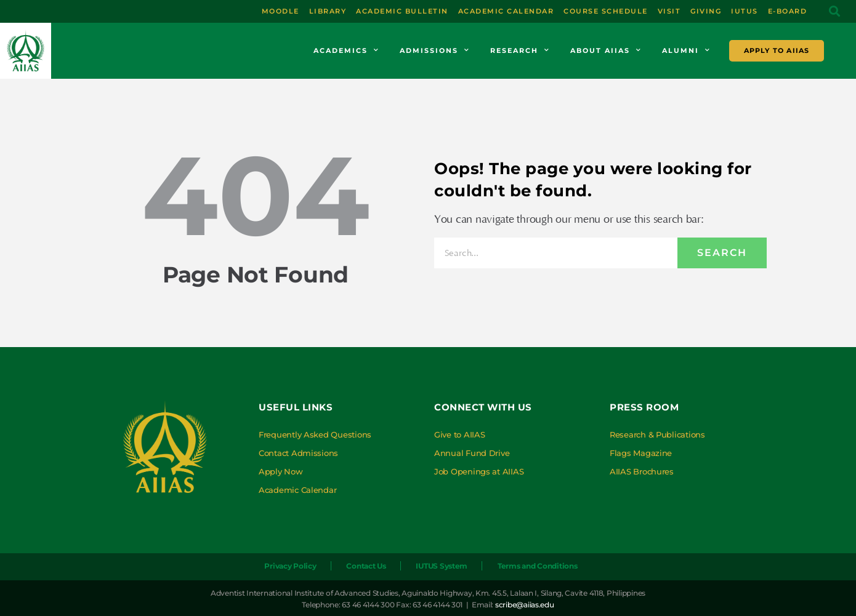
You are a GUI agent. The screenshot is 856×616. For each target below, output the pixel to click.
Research (520, 50)
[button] (835, 11)
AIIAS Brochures (642, 471)
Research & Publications (657, 434)
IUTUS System (442, 566)
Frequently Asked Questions (315, 434)
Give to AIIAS (460, 434)
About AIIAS (606, 50)
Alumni (686, 50)
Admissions (435, 50)
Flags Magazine (641, 453)
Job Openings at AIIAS (479, 471)
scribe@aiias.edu (525, 605)
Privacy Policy (290, 566)
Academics (346, 50)
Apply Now (281, 471)
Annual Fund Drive (472, 453)
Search (722, 253)
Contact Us (366, 566)
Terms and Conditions (538, 566)
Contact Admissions (298, 453)
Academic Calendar (297, 490)
